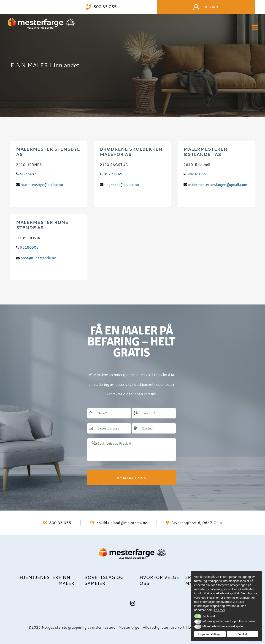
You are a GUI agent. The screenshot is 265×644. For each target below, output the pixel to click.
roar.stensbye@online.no (42, 184)
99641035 (197, 174)
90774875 (29, 174)
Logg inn (206, 7)
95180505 (29, 247)
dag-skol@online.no (122, 184)
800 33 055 (105, 7)
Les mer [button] (220, 610)
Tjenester (45, 577)
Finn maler (66, 580)
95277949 (113, 174)
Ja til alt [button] (243, 634)
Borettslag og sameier (104, 580)
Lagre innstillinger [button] (210, 634)
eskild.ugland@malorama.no (119, 522)
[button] (198, 616)
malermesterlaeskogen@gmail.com (218, 184)
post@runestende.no (38, 258)
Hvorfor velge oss (159, 580)
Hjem (26, 577)
